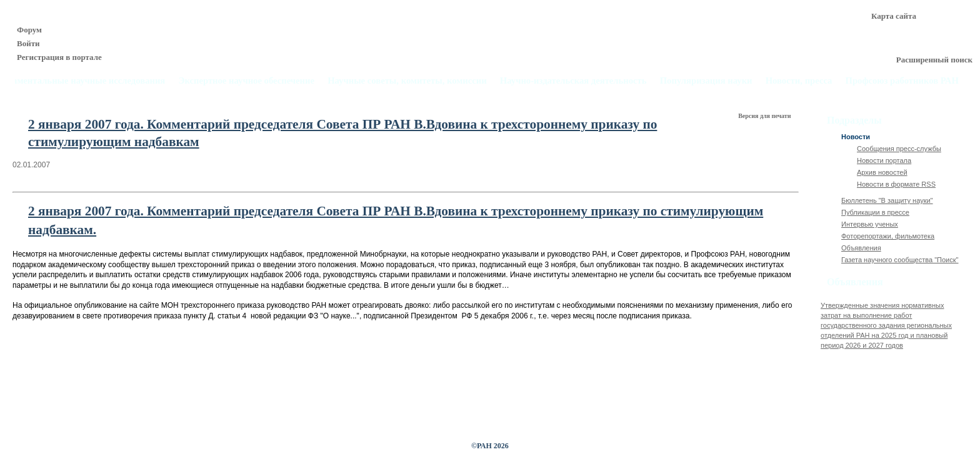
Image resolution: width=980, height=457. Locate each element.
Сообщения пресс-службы (899, 149)
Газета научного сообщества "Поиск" (900, 260)
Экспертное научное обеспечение (246, 81)
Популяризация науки (706, 81)
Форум (29, 30)
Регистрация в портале (59, 57)
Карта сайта (894, 16)
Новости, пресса (799, 81)
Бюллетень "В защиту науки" (887, 200)
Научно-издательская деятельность (573, 81)
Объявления (861, 248)
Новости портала (884, 160)
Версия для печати (765, 116)
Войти (28, 43)
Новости (856, 137)
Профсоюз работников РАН (902, 81)
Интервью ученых (870, 224)
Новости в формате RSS (896, 184)
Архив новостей (882, 172)
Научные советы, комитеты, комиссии (407, 81)
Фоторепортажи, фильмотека (888, 236)
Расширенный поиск (934, 60)
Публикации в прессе (875, 212)
